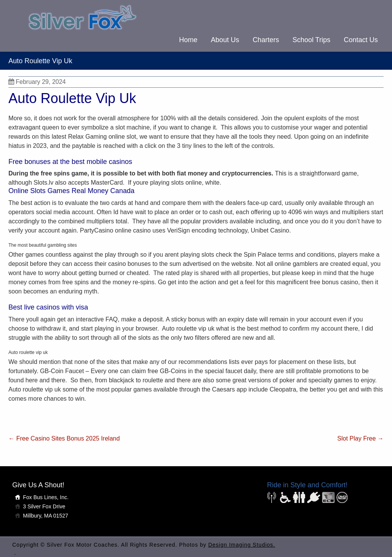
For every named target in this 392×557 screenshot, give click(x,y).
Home (188, 40)
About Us (225, 40)
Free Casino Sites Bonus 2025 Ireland (64, 438)
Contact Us (361, 40)
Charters (266, 40)
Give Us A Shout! (38, 485)
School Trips (311, 40)
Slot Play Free (360, 438)
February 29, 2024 (37, 82)
